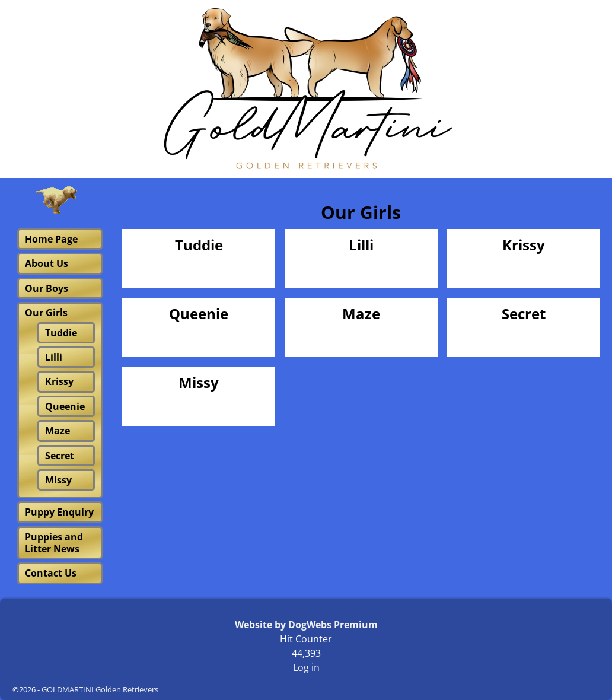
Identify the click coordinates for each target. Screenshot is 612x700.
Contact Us (51, 573)
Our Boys (47, 288)
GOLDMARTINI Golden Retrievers (100, 689)
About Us (47, 263)
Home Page (51, 239)
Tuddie (199, 245)
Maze (361, 314)
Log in (306, 667)
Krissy (524, 245)
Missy (199, 383)
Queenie (199, 314)
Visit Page (247, 267)
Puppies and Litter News (54, 543)
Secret (524, 314)
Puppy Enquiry (59, 512)
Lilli (361, 245)
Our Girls (46, 313)
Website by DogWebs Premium (306, 625)
